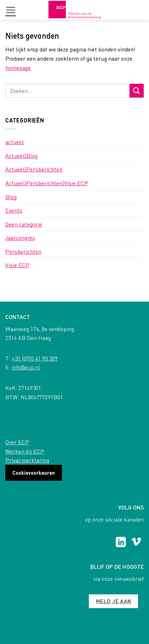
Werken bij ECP (25, 451)
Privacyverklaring (27, 460)
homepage (18, 68)
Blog (11, 197)
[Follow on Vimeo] (136, 543)
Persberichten (23, 251)
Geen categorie (24, 224)
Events (14, 210)
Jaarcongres (20, 238)
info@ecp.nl (26, 367)
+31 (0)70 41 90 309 (35, 358)
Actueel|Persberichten (34, 169)
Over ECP (17, 442)
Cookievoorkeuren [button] (34, 473)
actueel (15, 142)
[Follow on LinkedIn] (121, 543)
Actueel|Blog (21, 156)
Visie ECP (17, 265)
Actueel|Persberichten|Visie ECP (47, 183)
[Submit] (137, 91)
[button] (11, 10)
